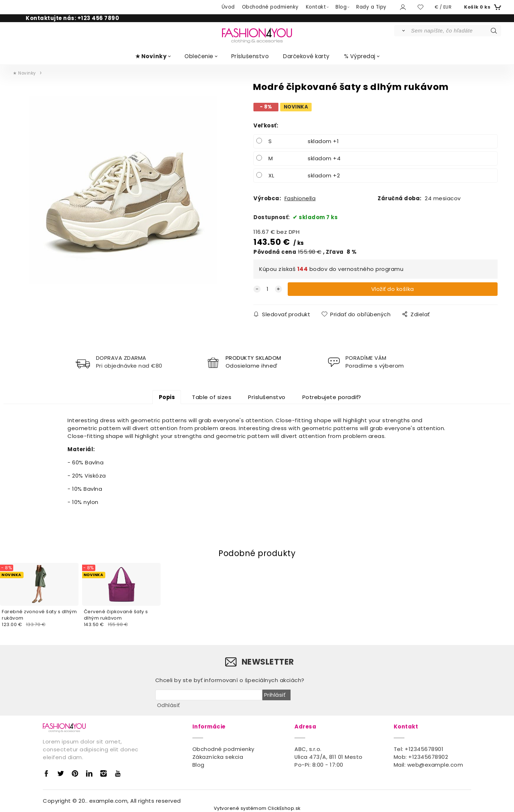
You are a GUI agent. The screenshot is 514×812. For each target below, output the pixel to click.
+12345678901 (424, 749)
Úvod (228, 7)
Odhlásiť (168, 705)
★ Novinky (151, 56)
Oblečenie (199, 56)
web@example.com (435, 765)
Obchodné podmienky (270, 7)
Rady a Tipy (371, 7)
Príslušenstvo (250, 56)
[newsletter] (209, 695)
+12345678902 (428, 757)
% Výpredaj (360, 56)
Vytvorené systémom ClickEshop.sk (257, 808)
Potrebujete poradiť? (332, 397)
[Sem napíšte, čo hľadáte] (456, 31)
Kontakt (316, 7)
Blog (341, 7)
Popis (167, 397)
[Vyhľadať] (402, 31)
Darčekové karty (306, 56)
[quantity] (268, 289)
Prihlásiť (275, 695)
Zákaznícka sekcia (218, 757)
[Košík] (482, 7)
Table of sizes (212, 397)
